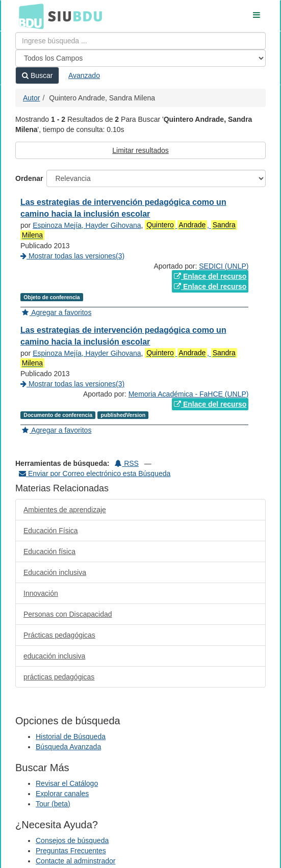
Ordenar (29, 178)
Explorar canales (62, 794)
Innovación (41, 593)
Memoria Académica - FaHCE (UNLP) (189, 394)
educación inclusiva (54, 656)
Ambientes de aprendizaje (65, 510)
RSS (127, 463)
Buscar (37, 75)
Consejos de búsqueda (72, 840)
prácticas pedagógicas (59, 677)
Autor (31, 98)
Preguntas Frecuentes (71, 851)
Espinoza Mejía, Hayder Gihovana (87, 225)
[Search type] (140, 58)
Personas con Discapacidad (68, 614)
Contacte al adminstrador (75, 861)
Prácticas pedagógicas (59, 635)
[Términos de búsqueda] (140, 41)
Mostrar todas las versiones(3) (72, 256)
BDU (29, 16)
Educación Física (51, 531)
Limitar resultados (140, 150)
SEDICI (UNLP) (224, 266)
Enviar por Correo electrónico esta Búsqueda (95, 474)
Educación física (49, 551)
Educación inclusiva (55, 572)
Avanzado (84, 75)
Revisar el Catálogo (67, 783)
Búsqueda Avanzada (68, 747)
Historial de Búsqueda (71, 737)
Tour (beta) (53, 804)
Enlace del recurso (210, 276)
